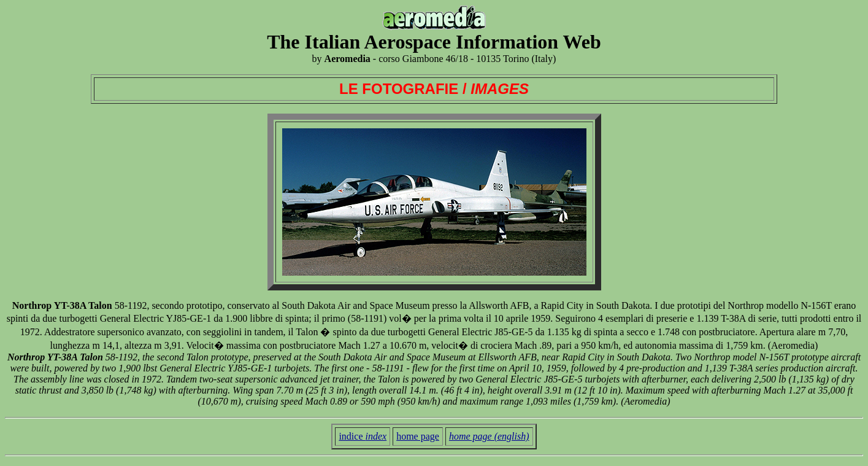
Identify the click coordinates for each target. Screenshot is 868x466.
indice (363, 436)
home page (418, 436)
